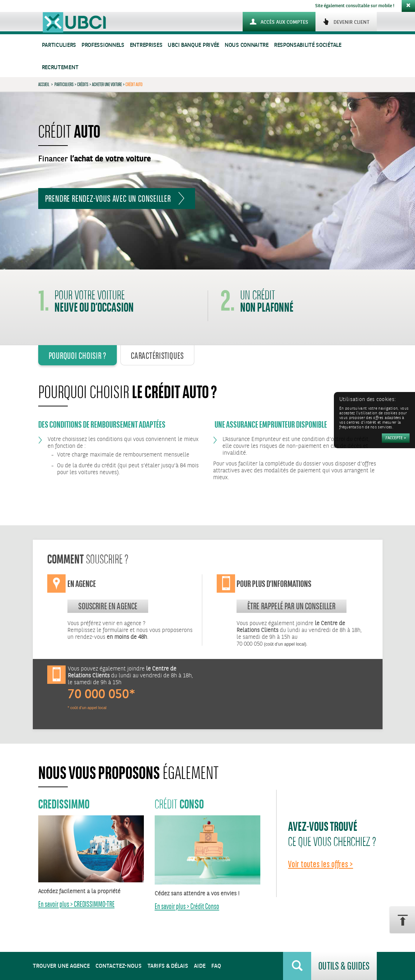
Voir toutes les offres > (321, 864)
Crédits (83, 84)
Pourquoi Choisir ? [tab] (78, 356)
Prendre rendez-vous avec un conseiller (108, 199)
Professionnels (103, 45)
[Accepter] (396, 438)
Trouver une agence (61, 966)
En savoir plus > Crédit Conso (187, 906)
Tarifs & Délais (168, 966)
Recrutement (60, 68)
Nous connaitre (247, 45)
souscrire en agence (108, 606)
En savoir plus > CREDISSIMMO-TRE (76, 904)
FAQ (216, 966)
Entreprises (146, 45)
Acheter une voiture (107, 84)
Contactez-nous (119, 966)
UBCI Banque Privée (193, 45)
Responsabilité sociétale (308, 45)
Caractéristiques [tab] (157, 356)
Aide (200, 966)
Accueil (44, 84)
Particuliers (59, 45)
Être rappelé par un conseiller (292, 606)
